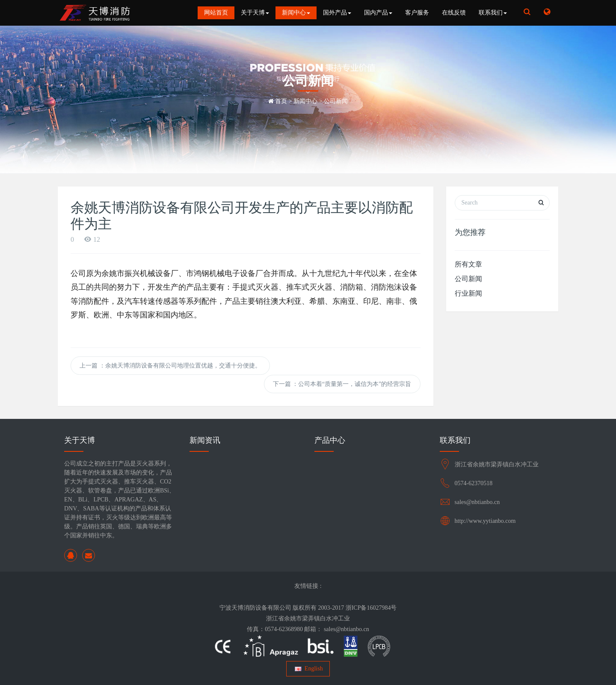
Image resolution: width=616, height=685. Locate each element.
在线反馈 (454, 13)
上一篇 (170, 366)
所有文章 (468, 264)
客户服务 (417, 13)
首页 (281, 101)
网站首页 (216, 13)
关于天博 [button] (255, 13)
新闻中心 (305, 101)
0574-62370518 (474, 483)
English (308, 669)
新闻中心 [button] (296, 13)
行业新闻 (468, 293)
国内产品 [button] (378, 13)
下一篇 (342, 384)
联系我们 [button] (493, 13)
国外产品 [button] (337, 13)
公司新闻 (336, 101)
